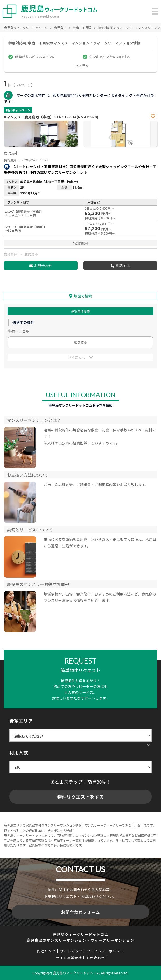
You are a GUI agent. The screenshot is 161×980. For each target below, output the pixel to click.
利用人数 (19, 752)
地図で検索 (83, 296)
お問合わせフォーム (80, 912)
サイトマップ (71, 951)
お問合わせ (43, 266)
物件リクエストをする (81, 797)
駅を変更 (80, 342)
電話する (123, 266)
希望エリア (21, 721)
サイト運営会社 (69, 958)
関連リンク (46, 951)
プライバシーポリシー (105, 951)
